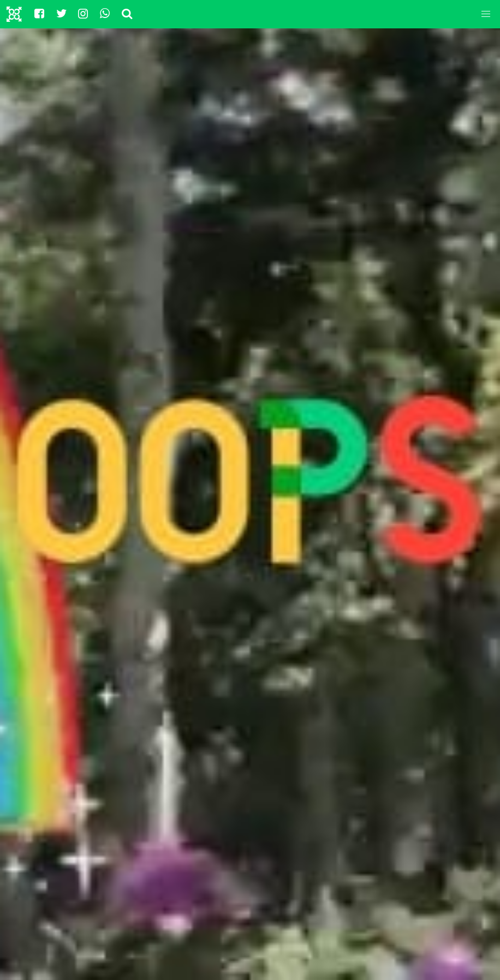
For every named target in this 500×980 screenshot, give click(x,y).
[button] (486, 14)
